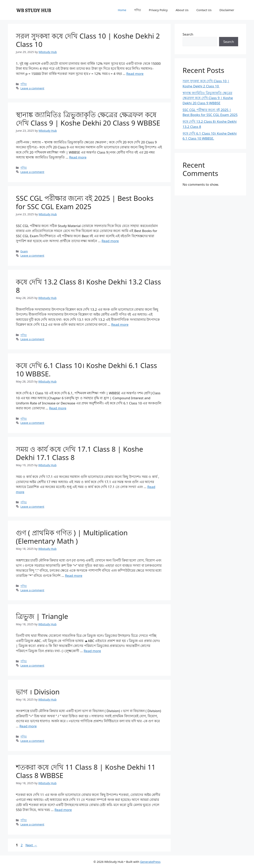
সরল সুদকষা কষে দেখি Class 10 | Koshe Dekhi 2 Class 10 (88, 40)
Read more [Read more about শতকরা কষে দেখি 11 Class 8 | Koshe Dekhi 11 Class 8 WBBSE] (63, 810)
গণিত (138, 10)
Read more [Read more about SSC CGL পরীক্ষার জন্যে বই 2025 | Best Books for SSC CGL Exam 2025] (110, 241)
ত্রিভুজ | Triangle (42, 616)
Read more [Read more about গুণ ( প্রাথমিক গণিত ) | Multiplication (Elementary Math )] (74, 576)
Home (122, 10)
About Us (182, 10)
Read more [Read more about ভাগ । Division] (28, 726)
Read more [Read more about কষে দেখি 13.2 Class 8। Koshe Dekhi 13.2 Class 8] (120, 324)
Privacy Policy (158, 10)
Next (31, 845)
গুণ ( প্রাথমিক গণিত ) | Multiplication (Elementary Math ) (72, 537)
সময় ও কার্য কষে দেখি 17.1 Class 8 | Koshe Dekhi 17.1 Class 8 (79, 453)
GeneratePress (150, 862)
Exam (24, 251)
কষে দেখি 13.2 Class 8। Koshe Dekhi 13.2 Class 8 (88, 286)
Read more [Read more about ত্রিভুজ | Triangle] (92, 651)
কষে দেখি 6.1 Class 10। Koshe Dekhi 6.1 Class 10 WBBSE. (86, 370)
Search (188, 34)
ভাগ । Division (38, 692)
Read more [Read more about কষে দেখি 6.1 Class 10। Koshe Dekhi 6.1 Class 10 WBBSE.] (58, 408)
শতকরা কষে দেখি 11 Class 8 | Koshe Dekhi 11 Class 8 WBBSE (86, 771)
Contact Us (204, 10)
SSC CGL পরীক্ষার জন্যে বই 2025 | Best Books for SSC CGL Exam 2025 (85, 202)
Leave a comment (32, 88)
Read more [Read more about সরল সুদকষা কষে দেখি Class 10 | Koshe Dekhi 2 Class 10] (135, 74)
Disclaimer (227, 10)
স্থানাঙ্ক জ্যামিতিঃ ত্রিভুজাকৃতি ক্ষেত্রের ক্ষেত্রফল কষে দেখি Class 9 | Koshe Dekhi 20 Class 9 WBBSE (88, 119)
